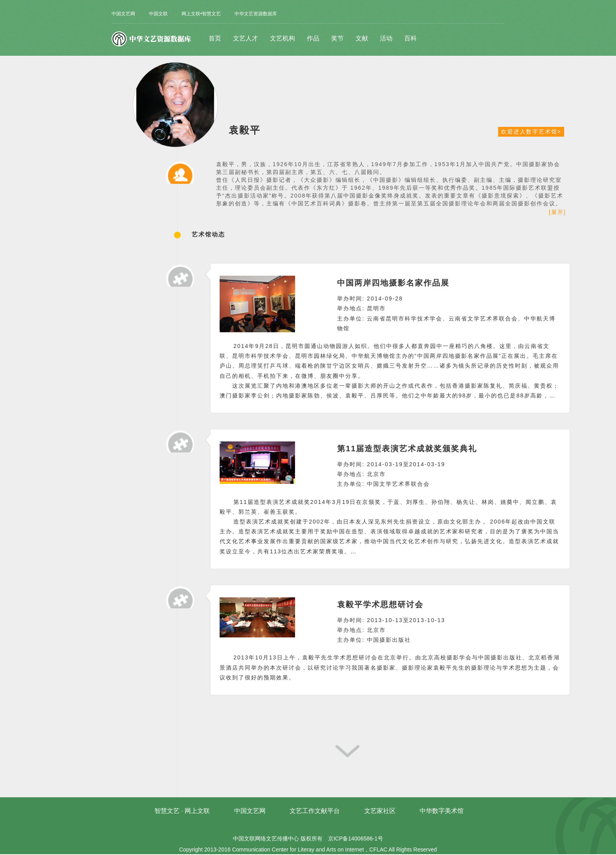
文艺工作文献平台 (315, 811)
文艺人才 (246, 38)
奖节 (337, 38)
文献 (362, 38)
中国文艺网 (123, 14)
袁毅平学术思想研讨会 (380, 604)
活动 (386, 38)
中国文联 (158, 14)
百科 (411, 38)
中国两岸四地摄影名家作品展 (393, 283)
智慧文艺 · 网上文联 (182, 811)
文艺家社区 (380, 811)
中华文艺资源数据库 (256, 14)
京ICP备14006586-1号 (356, 839)
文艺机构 (282, 38)
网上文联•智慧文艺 (201, 14)
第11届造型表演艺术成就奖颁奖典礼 (407, 449)
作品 (313, 38)
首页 (215, 38)
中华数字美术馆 (442, 811)
